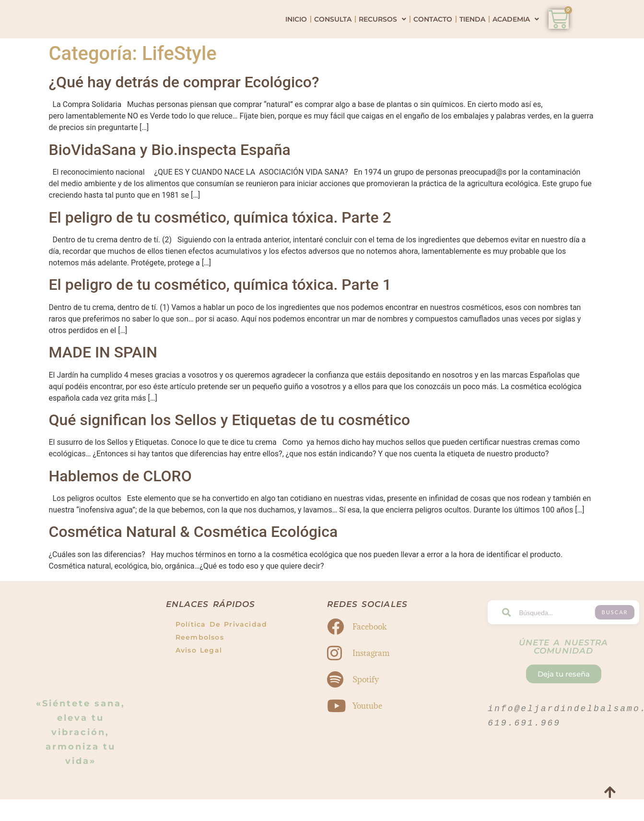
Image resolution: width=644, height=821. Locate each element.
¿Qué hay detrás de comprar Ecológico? (184, 107)
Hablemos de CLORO (120, 500)
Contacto (433, 31)
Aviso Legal (199, 675)
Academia (516, 32)
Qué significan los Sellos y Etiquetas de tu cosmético (230, 444)
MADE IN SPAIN (103, 377)
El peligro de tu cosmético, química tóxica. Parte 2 (220, 242)
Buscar (619, 637)
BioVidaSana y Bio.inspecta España (170, 174)
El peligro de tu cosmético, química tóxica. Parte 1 (220, 309)
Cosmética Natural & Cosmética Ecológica (193, 557)
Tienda (472, 31)
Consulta (333, 31)
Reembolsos (200, 662)
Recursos (382, 32)
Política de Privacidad (221, 649)
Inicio (296, 31)
